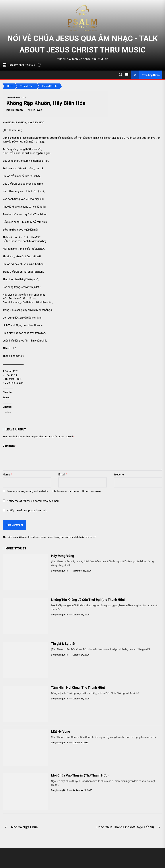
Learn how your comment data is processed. (72, 537)
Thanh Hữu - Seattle (16, 98)
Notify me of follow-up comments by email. (33, 501)
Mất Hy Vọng (61, 731)
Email (63, 475)
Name (7, 475)
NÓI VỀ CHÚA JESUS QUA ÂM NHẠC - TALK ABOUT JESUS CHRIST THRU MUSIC (83, 44)
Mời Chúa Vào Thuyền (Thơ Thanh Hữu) (80, 775)
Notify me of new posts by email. (27, 510)
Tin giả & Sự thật (63, 644)
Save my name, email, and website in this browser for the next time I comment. (54, 491)
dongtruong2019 (15, 110)
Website (119, 475)
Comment (10, 446)
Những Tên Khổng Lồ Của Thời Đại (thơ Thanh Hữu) (88, 600)
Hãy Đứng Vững (63, 556)
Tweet (6, 397)
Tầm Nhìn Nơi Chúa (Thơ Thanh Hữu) (78, 687)
